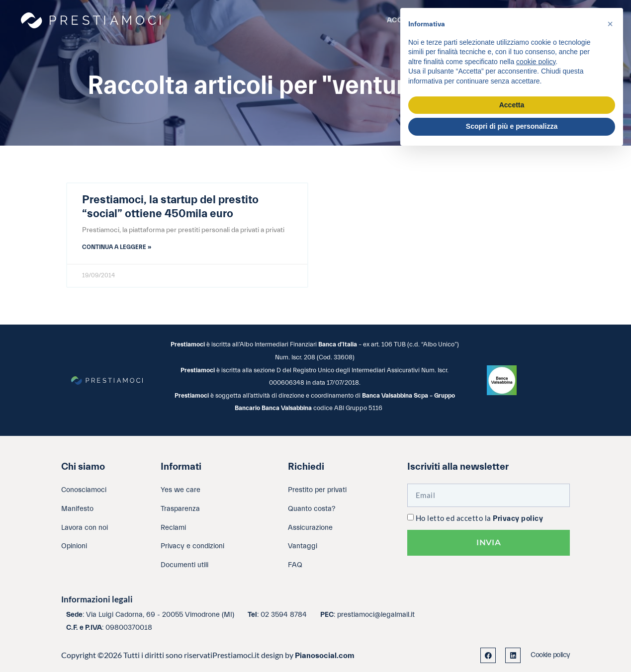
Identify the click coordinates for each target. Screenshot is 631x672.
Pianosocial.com (325, 656)
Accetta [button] (512, 105)
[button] (610, 24)
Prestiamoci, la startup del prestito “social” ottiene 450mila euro (170, 207)
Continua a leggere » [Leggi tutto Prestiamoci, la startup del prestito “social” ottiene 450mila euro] (117, 247)
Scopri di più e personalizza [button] (512, 126)
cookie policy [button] (536, 62)
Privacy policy (518, 519)
